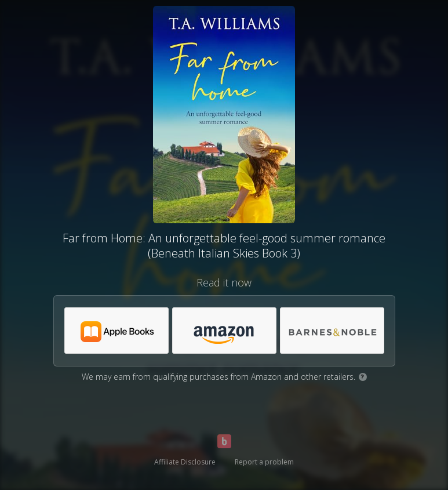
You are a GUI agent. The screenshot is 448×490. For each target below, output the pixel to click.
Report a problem (264, 462)
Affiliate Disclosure (185, 462)
